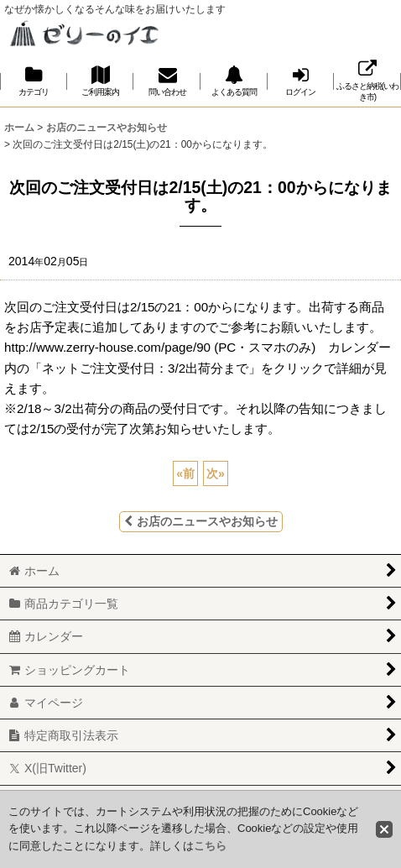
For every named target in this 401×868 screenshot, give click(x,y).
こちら (210, 846)
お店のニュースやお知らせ (201, 521)
